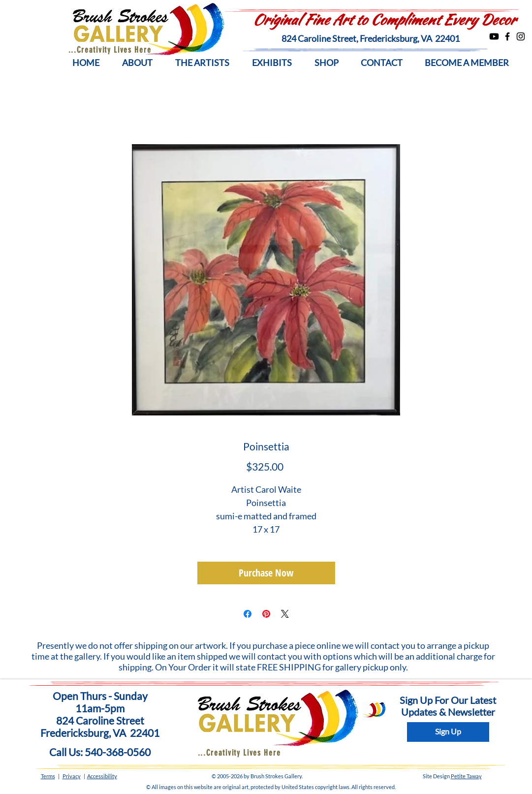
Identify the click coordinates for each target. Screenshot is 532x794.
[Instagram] (521, 36)
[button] (137, 63)
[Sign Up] (448, 732)
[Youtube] (494, 36)
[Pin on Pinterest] (266, 614)
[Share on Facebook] (248, 614)
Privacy (72, 776)
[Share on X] (285, 614)
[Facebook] (507, 36)
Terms (48, 776)
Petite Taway (466, 776)
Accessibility (102, 776)
